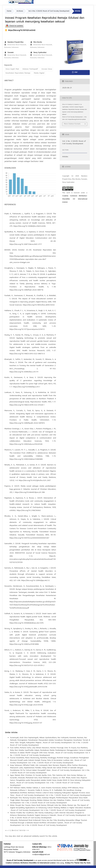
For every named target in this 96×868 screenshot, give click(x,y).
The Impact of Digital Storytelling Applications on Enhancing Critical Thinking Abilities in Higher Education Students (50, 807)
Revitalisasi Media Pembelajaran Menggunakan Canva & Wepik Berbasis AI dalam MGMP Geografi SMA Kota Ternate (50, 752)
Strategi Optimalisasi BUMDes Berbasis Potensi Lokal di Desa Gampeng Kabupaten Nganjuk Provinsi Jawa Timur (50, 793)
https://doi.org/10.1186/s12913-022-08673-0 (27, 354)
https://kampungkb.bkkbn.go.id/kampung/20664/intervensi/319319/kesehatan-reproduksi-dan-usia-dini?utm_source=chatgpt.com (33, 259)
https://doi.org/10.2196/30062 (29, 511)
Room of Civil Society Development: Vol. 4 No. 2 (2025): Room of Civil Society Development (48, 762)
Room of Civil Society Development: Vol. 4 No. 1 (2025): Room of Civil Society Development (53, 795)
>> (28, 831)
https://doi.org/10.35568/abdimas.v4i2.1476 (26, 623)
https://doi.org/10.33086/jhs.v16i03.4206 (29, 226)
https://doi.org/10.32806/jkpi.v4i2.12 (35, 581)
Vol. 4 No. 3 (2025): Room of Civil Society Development (49, 11)
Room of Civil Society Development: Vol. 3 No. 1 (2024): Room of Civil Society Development (45, 784)
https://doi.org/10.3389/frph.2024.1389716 (26, 290)
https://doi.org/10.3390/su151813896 (24, 644)
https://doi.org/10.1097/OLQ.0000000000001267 (29, 538)
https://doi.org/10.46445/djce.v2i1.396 (30, 492)
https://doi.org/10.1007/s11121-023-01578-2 (27, 666)
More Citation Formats (72, 124)
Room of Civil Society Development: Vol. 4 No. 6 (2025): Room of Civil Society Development (50, 817)
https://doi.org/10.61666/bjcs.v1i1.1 (27, 387)
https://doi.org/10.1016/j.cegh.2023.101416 (26, 705)
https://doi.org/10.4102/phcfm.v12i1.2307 (35, 481)
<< (6, 831)
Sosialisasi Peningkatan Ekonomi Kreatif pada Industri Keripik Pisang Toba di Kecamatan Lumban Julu (49, 759)
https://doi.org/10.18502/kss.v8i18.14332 (39, 305)
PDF (76, 72)
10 (24, 831)
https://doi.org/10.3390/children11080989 (26, 459)
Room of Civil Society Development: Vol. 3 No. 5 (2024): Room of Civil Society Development (50, 802)
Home (9, 11)
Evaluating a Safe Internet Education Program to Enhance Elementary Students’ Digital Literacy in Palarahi (47, 814)
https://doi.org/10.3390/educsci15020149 (26, 444)
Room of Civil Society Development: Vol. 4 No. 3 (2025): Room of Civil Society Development (49, 744)
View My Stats (85, 863)
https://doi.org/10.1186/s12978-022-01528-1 (27, 405)
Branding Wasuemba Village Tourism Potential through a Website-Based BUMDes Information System (48, 822)
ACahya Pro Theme (72, 863)
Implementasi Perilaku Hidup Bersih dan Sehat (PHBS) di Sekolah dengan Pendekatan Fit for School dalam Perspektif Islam (47, 769)
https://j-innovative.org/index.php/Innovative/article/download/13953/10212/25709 (33, 559)
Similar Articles (11, 733)
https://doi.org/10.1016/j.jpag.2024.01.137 (26, 723)
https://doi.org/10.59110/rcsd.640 (22, 31)
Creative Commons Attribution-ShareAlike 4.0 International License (75, 199)
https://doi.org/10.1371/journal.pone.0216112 (27, 329)
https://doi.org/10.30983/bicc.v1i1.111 (24, 372)
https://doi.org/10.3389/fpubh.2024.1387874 (27, 423)
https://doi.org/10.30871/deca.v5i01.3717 (26, 244)
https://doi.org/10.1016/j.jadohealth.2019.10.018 (28, 687)
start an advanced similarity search (31, 836)
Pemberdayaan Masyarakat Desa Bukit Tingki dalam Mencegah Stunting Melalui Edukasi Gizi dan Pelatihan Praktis (49, 799)
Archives (20, 11)
